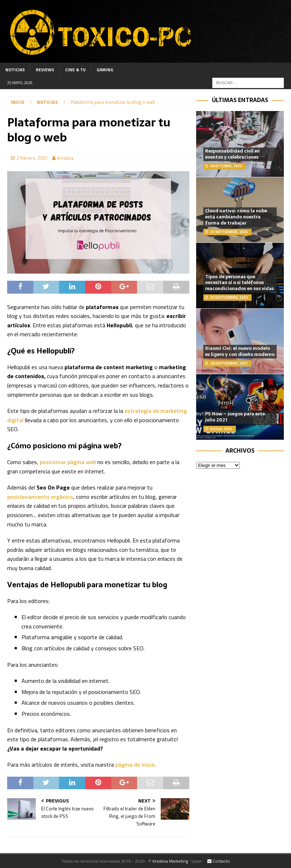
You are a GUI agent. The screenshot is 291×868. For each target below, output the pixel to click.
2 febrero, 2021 (32, 158)
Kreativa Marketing (170, 861)
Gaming (105, 70)
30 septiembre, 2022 (229, 297)
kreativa (65, 158)
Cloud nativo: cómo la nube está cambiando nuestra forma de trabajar (236, 217)
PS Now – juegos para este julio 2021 (235, 417)
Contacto (219, 861)
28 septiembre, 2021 (229, 363)
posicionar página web (68, 462)
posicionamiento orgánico (40, 497)
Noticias (15, 70)
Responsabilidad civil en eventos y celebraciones (232, 154)
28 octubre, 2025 (226, 166)
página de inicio (134, 765)
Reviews (45, 70)
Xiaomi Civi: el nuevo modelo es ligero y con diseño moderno (240, 351)
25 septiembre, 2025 (229, 232)
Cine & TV (75, 70)
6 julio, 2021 (221, 429)
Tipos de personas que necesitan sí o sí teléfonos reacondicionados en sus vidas (239, 283)
